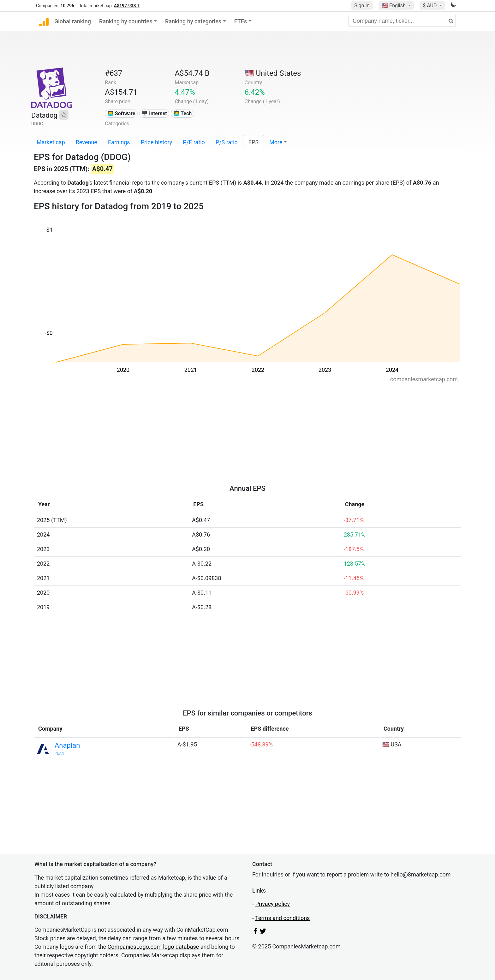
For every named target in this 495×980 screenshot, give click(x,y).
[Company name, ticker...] (402, 21)
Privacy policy (272, 904)
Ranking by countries (126, 21)
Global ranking (73, 21)
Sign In (362, 6)
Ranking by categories (193, 21)
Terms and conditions (282, 918)
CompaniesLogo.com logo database (153, 947)
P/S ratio (227, 142)
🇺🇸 (394, 6)
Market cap (51, 142)
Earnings (119, 142)
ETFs (241, 21)
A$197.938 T (127, 6)
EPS (253, 142)
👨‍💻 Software (121, 113)
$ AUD (430, 6)
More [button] (276, 142)
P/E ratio (194, 142)
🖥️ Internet (154, 113)
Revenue (86, 142)
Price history (157, 142)
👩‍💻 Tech (183, 113)
